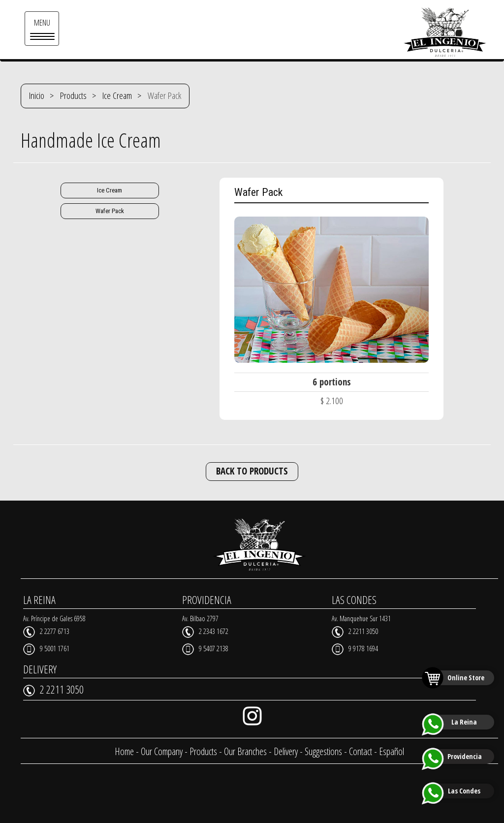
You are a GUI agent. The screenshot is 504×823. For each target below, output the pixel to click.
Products (73, 95)
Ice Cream (117, 95)
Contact (361, 751)
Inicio (37, 95)
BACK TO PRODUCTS (252, 471)
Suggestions (323, 751)
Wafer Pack (110, 211)
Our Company (162, 751)
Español (392, 751)
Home (124, 751)
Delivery (286, 751)
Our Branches (245, 751)
